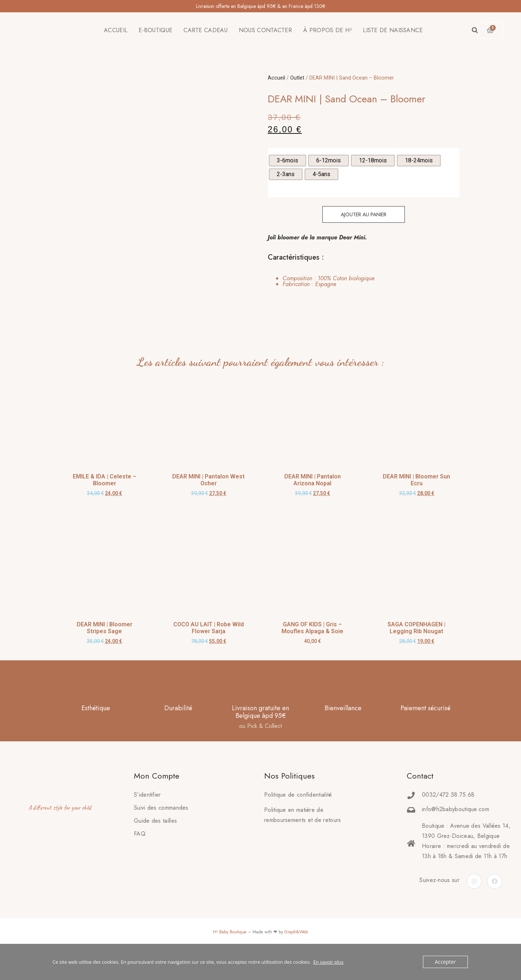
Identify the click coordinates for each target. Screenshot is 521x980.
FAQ (140, 855)
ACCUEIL (116, 30)
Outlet (297, 78)
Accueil (276, 78)
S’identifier (147, 816)
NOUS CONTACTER (265, 30)
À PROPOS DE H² (327, 30)
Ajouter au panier (364, 214)
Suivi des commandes (161, 829)
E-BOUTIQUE (155, 30)
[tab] (321, 281)
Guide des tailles (155, 842)
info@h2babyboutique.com (456, 830)
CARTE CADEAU (206, 30)
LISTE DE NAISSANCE (393, 30)
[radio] (287, 161)
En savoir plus (329, 962)
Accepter (446, 962)
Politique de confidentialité (298, 816)
